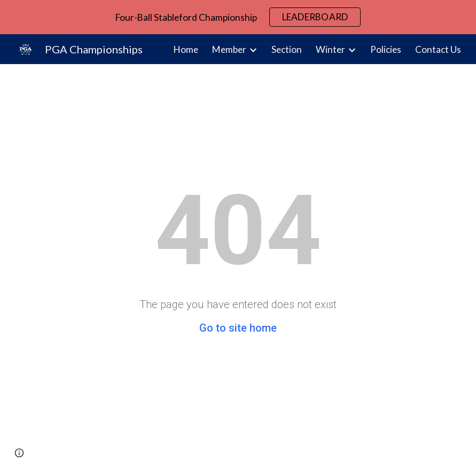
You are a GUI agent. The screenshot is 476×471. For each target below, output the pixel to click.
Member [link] (229, 49)
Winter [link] (330, 49)
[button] (19, 453)
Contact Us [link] (438, 49)
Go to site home (238, 328)
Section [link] (287, 49)
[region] (238, 17)
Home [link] (186, 49)
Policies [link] (386, 49)
